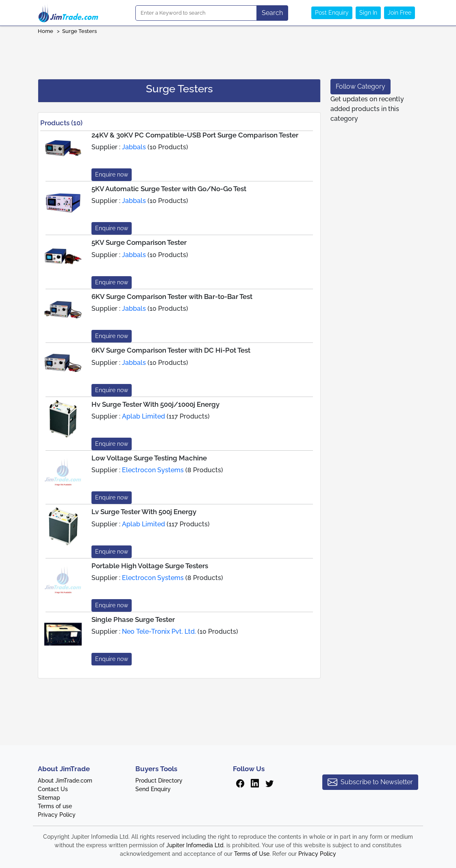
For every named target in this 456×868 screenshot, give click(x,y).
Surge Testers (79, 31)
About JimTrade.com (65, 781)
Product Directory (159, 781)
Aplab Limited (143, 416)
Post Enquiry (332, 13)
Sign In (368, 13)
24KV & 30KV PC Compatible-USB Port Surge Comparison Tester (195, 135)
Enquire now (112, 174)
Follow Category (360, 86)
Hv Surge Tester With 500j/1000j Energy (155, 404)
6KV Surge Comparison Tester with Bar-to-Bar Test (172, 297)
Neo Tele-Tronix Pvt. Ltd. (159, 631)
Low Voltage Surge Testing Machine (149, 458)
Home (46, 31)
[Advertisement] (228, 54)
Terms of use (55, 806)
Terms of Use (252, 854)
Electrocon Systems (153, 470)
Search (272, 13)
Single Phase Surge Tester (133, 619)
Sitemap (49, 798)
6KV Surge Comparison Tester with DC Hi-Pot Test (171, 350)
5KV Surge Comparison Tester (139, 242)
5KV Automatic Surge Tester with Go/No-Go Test (169, 189)
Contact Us (53, 789)
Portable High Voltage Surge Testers (150, 566)
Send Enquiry (153, 789)
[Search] (196, 13)
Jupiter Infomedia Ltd (195, 845)
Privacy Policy (57, 815)
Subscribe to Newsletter (370, 782)
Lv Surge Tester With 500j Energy (144, 512)
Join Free (400, 13)
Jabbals (134, 147)
